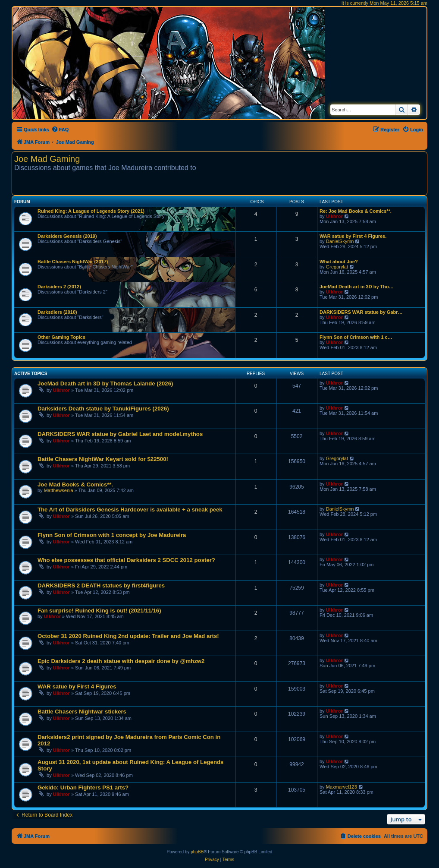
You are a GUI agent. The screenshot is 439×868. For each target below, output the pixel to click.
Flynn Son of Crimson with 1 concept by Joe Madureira (112, 535)
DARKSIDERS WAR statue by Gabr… (361, 312)
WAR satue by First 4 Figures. (353, 236)
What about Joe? (339, 262)
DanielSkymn (340, 241)
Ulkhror (334, 216)
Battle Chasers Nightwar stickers (82, 712)
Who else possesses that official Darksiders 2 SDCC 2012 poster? (126, 560)
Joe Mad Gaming (47, 159)
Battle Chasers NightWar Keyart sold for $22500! (103, 459)
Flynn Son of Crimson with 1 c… (356, 337)
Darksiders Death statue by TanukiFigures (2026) (103, 409)
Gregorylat (337, 267)
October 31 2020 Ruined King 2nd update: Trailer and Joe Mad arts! (128, 636)
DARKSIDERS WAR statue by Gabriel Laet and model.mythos (120, 434)
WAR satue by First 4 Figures (77, 687)
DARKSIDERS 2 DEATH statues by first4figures (101, 586)
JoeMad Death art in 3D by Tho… (357, 287)
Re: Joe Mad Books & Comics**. (356, 211)
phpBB (197, 852)
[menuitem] (60, 129)
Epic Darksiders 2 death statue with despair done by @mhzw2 (121, 661)
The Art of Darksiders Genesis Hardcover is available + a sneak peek (130, 510)
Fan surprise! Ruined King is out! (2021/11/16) (99, 611)
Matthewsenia (59, 490)
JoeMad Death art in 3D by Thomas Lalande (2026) (105, 383)
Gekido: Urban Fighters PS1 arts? (83, 788)
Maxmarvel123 (342, 787)
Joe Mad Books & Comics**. (75, 485)
